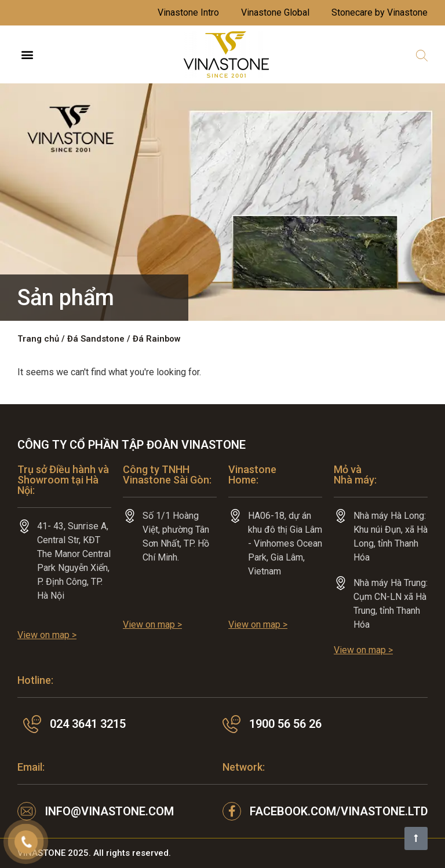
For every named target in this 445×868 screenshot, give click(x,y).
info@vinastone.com (109, 811)
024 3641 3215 (88, 724)
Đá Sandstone (96, 339)
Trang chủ (38, 339)
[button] (27, 55)
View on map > (47, 635)
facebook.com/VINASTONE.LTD (339, 811)
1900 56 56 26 (285, 724)
